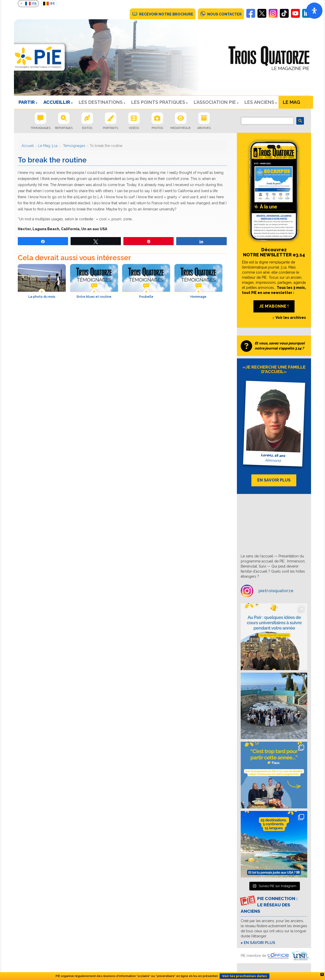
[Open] (314, 11)
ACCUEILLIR (57, 102)
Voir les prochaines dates (245, 976)
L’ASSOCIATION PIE (215, 102)
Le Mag (291, 102)
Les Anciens (259, 102)
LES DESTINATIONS (101, 102)
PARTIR (27, 102)
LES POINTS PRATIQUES (158, 102)
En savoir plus (259, 943)
